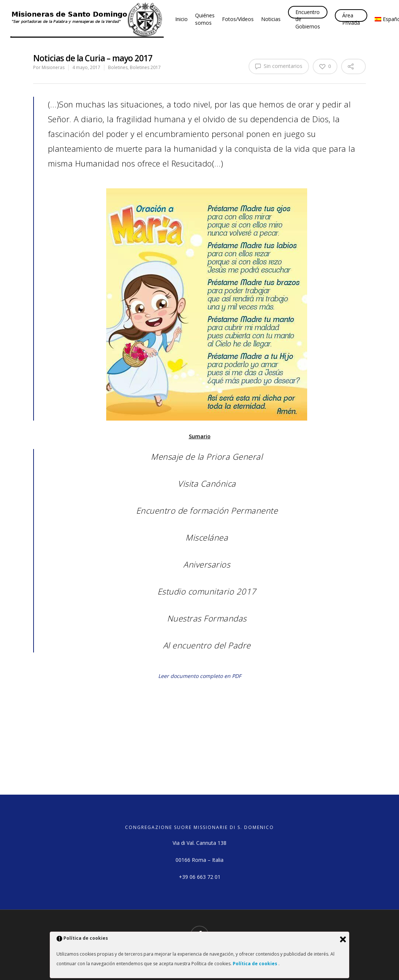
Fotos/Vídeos (238, 19)
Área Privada (351, 19)
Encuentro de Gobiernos (308, 19)
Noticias (271, 19)
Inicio (181, 19)
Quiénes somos (205, 19)
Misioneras (53, 67)
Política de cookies (256, 964)
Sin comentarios (279, 66)
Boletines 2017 (145, 67)
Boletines (118, 67)
